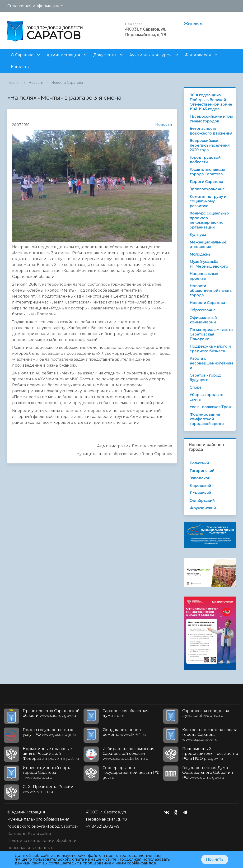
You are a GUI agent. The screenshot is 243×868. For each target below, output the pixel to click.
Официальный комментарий (203, 320)
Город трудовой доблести (205, 160)
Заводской (200, 478)
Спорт (195, 387)
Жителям (193, 24)
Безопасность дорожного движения (211, 131)
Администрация (63, 55)
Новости (36, 83)
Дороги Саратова (206, 182)
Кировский (200, 486)
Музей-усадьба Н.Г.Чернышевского (209, 264)
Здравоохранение (207, 189)
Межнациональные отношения (208, 245)
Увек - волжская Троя (210, 407)
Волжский (199, 463)
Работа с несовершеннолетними (211, 363)
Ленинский (200, 493)
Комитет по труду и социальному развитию (208, 201)
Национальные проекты (204, 276)
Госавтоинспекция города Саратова (207, 172)
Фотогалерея (198, 55)
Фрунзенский (203, 508)
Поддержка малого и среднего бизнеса (210, 349)
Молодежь (200, 254)
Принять (215, 859)
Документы (105, 55)
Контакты (20, 67)
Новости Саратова (67, 83)
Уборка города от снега (207, 397)
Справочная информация (33, 6)
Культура (198, 235)
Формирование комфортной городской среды (207, 419)
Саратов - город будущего (205, 378)
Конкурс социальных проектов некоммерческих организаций (209, 220)
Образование (203, 310)
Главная (14, 83)
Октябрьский (202, 501)
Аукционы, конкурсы (151, 55)
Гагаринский (202, 471)
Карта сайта (39, 833)
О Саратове (22, 55)
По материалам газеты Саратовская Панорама (211, 334)
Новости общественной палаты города (211, 290)
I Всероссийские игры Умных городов (211, 119)
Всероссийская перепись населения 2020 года (210, 145)
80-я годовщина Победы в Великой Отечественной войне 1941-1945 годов (211, 102)
